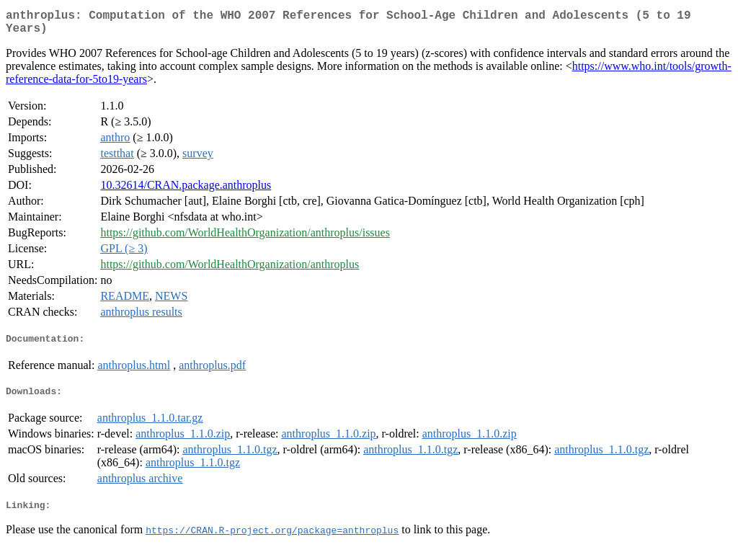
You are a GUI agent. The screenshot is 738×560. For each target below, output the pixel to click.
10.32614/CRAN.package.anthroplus (186, 191)
